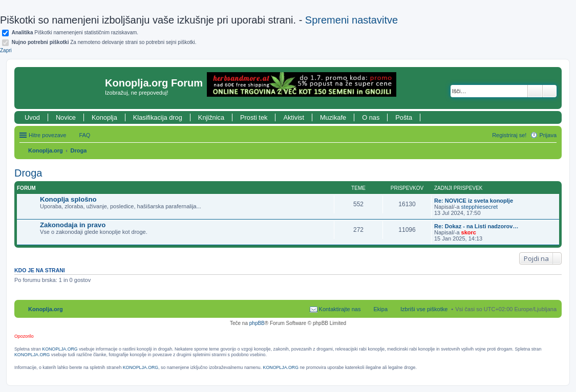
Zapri (6, 50)
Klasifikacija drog (158, 117)
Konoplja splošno (68, 199)
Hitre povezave (47, 135)
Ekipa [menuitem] (380, 309)
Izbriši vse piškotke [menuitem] (424, 309)
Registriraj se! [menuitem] (509, 135)
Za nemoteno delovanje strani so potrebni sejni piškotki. (104, 42)
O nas (371, 117)
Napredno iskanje (550, 91)
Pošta (404, 117)
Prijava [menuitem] (548, 135)
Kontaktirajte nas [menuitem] (340, 309)
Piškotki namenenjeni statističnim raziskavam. (75, 32)
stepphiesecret (480, 207)
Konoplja (104, 117)
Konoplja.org (46, 150)
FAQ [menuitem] (84, 135)
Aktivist (294, 117)
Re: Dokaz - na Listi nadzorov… (476, 226)
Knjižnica (211, 117)
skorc (469, 232)
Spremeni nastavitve (351, 20)
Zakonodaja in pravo (73, 225)
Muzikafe (333, 117)
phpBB (257, 323)
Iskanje (535, 91)
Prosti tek (254, 117)
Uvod (32, 117)
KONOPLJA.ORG (60, 349)
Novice (66, 117)
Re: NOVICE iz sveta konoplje (474, 201)
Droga (79, 150)
